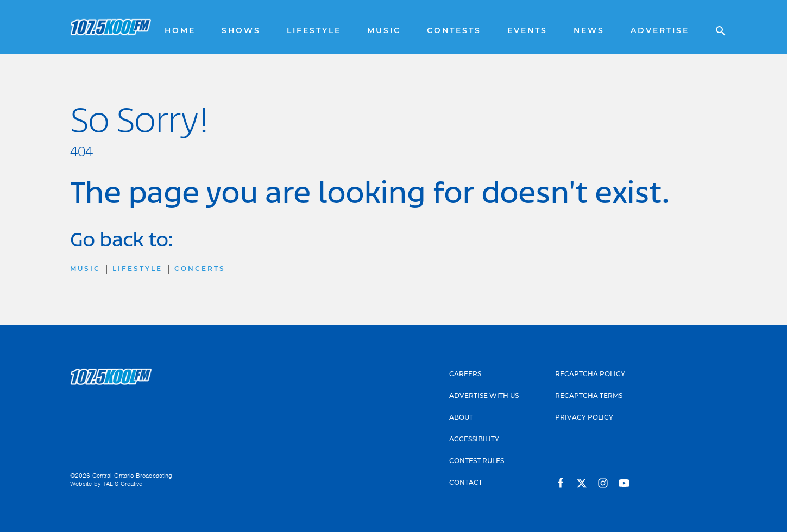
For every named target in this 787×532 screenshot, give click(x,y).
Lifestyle (314, 31)
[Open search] (715, 27)
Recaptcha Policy (590, 374)
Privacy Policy (584, 417)
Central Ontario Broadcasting (132, 476)
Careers (465, 374)
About (461, 417)
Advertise (660, 31)
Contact (466, 482)
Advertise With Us (484, 395)
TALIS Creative (122, 484)
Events (527, 31)
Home (180, 31)
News (589, 31)
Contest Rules (477, 461)
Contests (454, 31)
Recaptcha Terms (589, 395)
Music (384, 31)
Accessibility (474, 439)
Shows (241, 31)
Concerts (200, 268)
